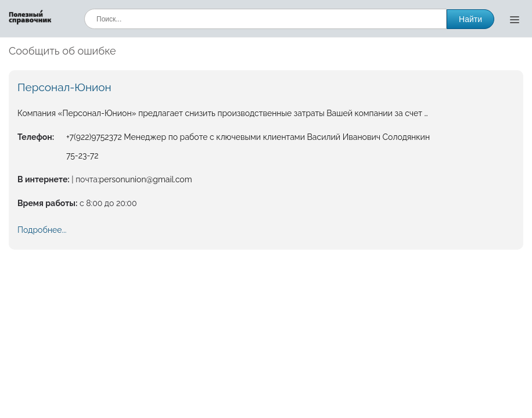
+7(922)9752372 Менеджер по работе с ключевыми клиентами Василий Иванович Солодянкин (248, 137)
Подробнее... (42, 230)
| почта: (85, 179)
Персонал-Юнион (64, 87)
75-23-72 (82, 156)
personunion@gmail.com (146, 179)
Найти (470, 19)
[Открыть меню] (515, 19)
